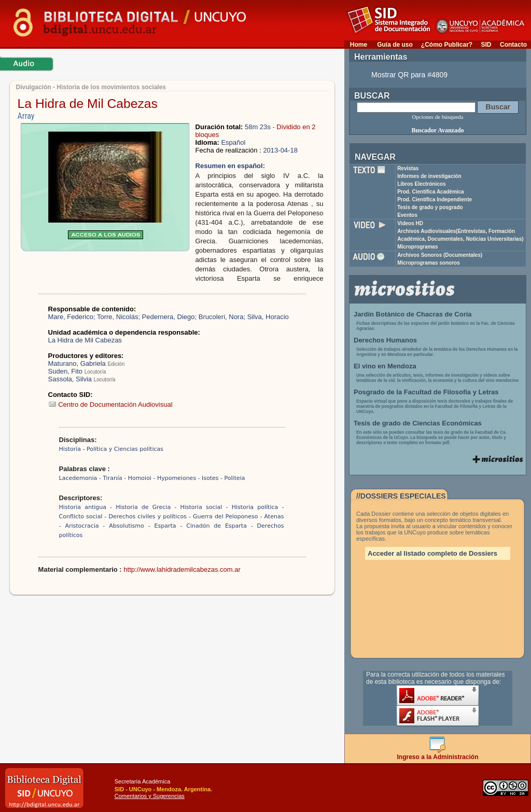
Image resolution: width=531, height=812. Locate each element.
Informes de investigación (429, 176)
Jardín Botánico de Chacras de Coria (413, 314)
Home (359, 45)
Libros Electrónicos (421, 184)
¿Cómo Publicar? (447, 45)
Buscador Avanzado (437, 130)
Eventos (407, 215)
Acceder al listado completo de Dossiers (432, 553)
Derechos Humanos (385, 340)
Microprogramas (417, 247)
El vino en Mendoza (385, 366)
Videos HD (410, 223)
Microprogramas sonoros (429, 263)
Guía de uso (395, 45)
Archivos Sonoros (440, 255)
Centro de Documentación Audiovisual (110, 404)
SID (486, 45)
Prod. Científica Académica (431, 192)
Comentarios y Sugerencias (150, 796)
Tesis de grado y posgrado (430, 207)
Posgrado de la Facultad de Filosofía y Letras (426, 392)
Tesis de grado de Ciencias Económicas (418, 423)
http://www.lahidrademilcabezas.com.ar (182, 569)
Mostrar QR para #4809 (409, 75)
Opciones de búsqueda (438, 117)
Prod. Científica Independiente (435, 199)
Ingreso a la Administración (438, 754)
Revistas (408, 168)
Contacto (513, 45)
